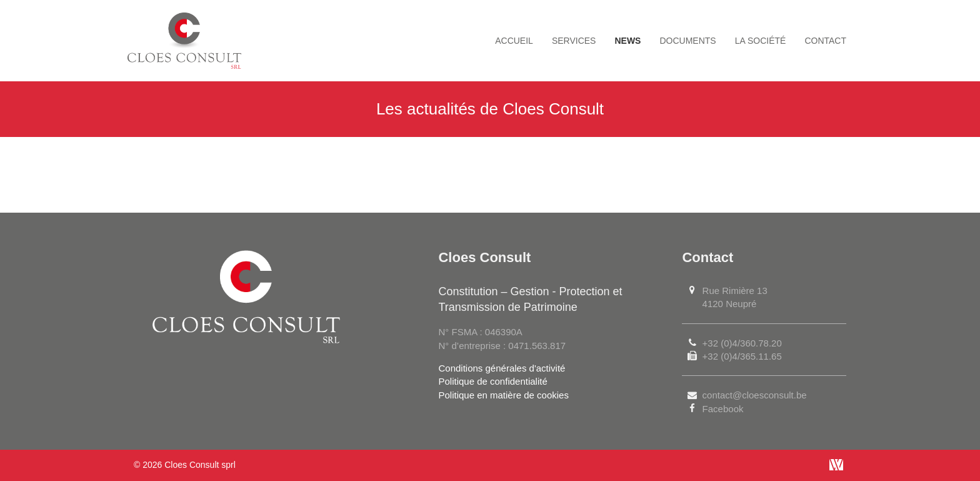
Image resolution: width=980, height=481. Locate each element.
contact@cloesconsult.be (755, 395)
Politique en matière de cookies (503, 395)
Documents (687, 41)
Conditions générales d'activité (502, 368)
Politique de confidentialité (492, 381)
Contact (825, 41)
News (627, 41)
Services (574, 41)
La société (761, 41)
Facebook (723, 409)
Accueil (514, 41)
